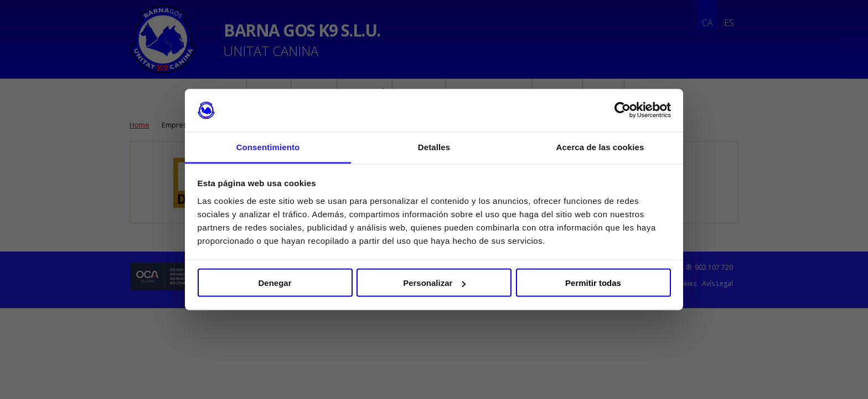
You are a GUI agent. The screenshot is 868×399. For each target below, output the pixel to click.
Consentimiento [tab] (268, 147)
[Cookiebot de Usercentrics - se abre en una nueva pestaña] (622, 110)
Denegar (275, 283)
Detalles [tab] (434, 147)
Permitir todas (593, 283)
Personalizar (434, 283)
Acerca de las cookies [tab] (600, 147)
